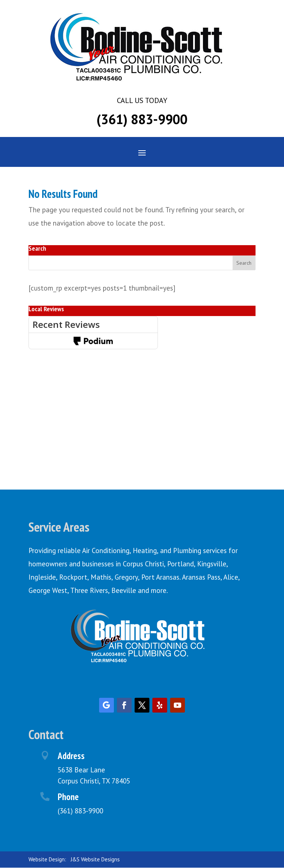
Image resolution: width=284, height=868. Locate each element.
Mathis (101, 577)
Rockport (73, 577)
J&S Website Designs (95, 859)
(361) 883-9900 (142, 119)
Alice (231, 577)
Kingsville (212, 564)
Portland (180, 564)
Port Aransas (160, 577)
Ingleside (42, 577)
